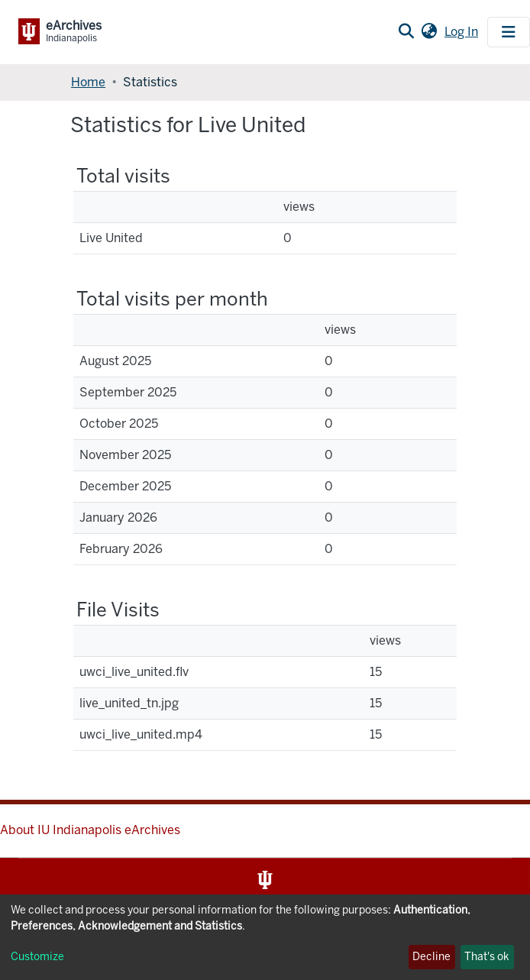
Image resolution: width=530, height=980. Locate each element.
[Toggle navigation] (509, 32)
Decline (431, 957)
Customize (37, 957)
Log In (463, 32)
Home (88, 82)
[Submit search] (406, 32)
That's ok (487, 957)
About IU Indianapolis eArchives (90, 830)
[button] (429, 32)
